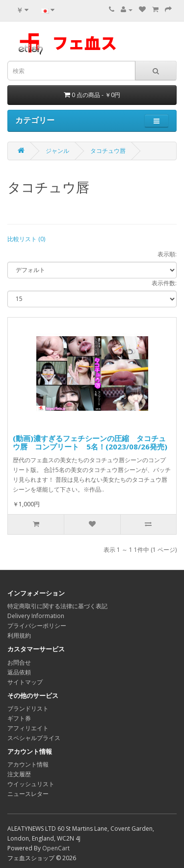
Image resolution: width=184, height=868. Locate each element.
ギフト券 (19, 718)
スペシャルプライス (34, 738)
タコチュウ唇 (108, 151)
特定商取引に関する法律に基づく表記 (57, 606)
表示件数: (164, 283)
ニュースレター (28, 794)
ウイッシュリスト (31, 784)
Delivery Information (36, 616)
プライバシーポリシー (37, 626)
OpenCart (56, 848)
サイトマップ (25, 682)
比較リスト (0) (26, 239)
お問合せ (19, 662)
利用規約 (19, 635)
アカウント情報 (28, 764)
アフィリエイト (28, 728)
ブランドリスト (28, 708)
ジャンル (57, 151)
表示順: (167, 254)
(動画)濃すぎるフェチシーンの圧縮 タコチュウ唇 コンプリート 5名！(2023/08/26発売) (90, 442)
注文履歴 (19, 774)
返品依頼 (19, 672)
